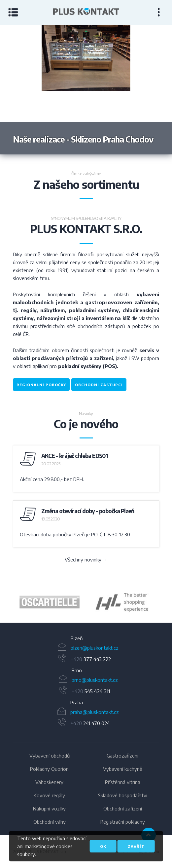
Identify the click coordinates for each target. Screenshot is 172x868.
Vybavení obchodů (50, 756)
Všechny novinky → (86, 559)
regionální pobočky (41, 385)
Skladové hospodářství (123, 795)
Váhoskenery (49, 782)
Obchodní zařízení (123, 808)
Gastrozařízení (122, 756)
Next (129, 90)
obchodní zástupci (99, 385)
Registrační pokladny (123, 822)
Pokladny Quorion (49, 769)
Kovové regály (49, 795)
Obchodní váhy (50, 822)
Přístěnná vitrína (123, 782)
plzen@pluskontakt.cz (95, 648)
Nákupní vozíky (49, 808)
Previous (43, 90)
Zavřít (136, 846)
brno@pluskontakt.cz (95, 680)
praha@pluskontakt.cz (95, 712)
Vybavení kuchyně (123, 769)
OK (103, 846)
